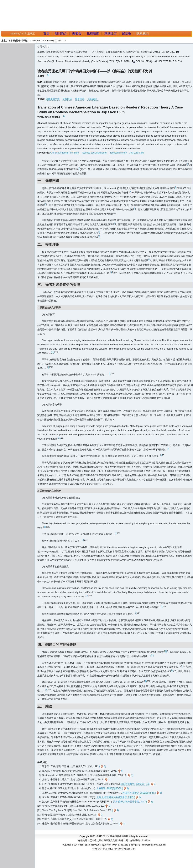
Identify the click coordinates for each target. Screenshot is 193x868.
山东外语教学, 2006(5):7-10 (135, 784)
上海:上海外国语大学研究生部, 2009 (114, 797)
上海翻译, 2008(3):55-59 (109, 788)
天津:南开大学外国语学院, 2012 (129, 802)
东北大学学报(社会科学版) (15, 41)
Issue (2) (52, 41)
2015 (34, 41)
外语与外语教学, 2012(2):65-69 (138, 793)
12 (166, 651)
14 (172, 670)
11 (52, 352)
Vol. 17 (41, 41)
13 (152, 655)
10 (149, 260)
